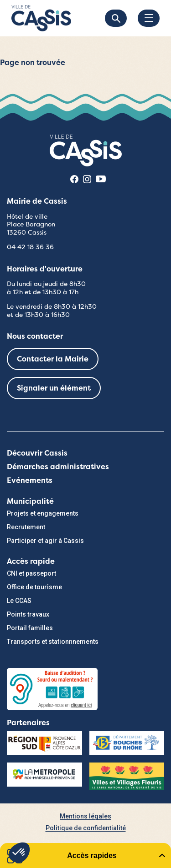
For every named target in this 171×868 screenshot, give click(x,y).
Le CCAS (19, 601)
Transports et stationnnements (53, 642)
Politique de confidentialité (86, 828)
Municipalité (30, 501)
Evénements (30, 480)
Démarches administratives (58, 467)
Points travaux (28, 614)
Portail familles (30, 628)
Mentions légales (85, 816)
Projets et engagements (43, 513)
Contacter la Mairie (53, 359)
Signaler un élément (54, 388)
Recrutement (26, 527)
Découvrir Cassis (37, 453)
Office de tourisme (34, 587)
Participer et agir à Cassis (45, 541)
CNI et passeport (31, 573)
